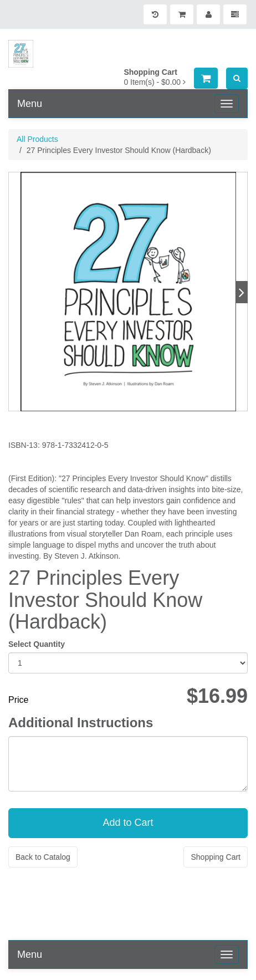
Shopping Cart (216, 857)
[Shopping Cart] (182, 14)
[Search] (237, 78)
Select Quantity (37, 644)
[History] (155, 14)
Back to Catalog (43, 857)
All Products (37, 139)
